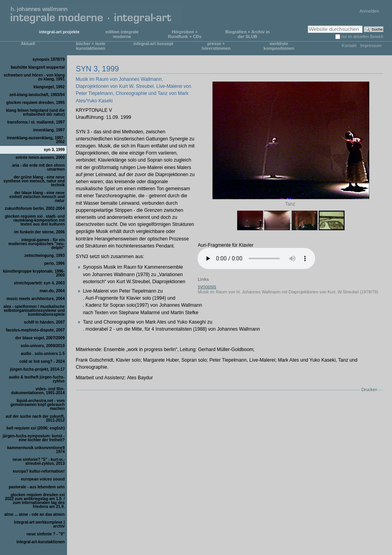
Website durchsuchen (308, 25)
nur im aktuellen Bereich (362, 37)
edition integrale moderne (122, 34)
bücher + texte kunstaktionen (91, 46)
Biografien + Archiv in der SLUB (247, 34)
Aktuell (28, 44)
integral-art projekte (59, 32)
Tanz (291, 204)
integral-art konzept (153, 44)
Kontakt (349, 45)
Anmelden (369, 11)
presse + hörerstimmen (216, 46)
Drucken (369, 389)
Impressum (371, 45)
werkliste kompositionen (279, 46)
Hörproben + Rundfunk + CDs (185, 34)
